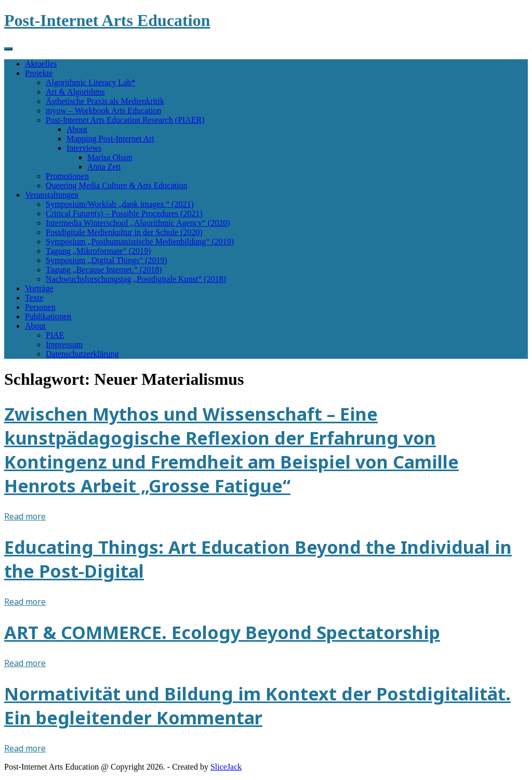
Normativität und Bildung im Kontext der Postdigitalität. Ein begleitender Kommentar (257, 706)
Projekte (39, 73)
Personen (40, 307)
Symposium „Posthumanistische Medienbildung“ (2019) (140, 242)
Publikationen (48, 316)
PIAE (55, 335)
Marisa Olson (110, 157)
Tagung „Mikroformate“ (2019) (98, 251)
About (77, 129)
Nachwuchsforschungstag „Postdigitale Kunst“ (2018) (136, 279)
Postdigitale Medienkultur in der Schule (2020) (124, 232)
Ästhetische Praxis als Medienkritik (105, 101)
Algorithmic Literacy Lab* (90, 82)
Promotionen (67, 176)
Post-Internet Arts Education (107, 20)
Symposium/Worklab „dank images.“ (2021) (120, 204)
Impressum (64, 344)
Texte (34, 298)
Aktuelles (41, 64)
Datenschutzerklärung (82, 354)
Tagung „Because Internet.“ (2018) (104, 270)
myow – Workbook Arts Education (103, 110)
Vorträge (39, 288)
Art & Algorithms (75, 92)
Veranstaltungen (52, 195)
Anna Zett (104, 167)
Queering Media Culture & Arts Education (116, 185)
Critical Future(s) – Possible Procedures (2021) (124, 213)
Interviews (84, 148)
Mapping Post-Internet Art (110, 139)
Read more (25, 516)
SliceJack (226, 767)
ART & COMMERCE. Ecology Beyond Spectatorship (222, 632)
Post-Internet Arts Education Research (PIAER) (125, 120)
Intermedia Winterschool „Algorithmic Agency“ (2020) (138, 223)
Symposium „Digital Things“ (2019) (107, 260)
